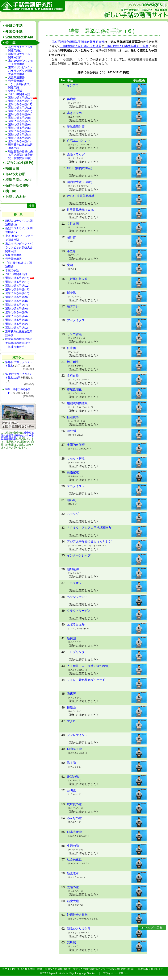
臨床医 (71, 694)
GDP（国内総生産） (80, 168)
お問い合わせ (19, 197)
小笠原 (71, 251)
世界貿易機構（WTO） (82, 210)
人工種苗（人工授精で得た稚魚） (89, 666)
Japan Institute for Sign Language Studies (72, 973)
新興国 (71, 638)
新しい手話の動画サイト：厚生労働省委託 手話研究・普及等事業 (136, 10)
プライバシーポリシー (116, 973)
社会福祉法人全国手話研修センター (17, 434)
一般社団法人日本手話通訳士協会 (126, 46)
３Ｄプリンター (77, 652)
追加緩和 (73, 569)
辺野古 (71, 237)
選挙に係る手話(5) (19, 128)
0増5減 (72, 431)
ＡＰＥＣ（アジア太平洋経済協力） (91, 528)
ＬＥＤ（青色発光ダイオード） (88, 680)
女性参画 (73, 224)
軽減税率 (73, 417)
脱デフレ (73, 306)
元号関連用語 (16, 81)
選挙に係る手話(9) (19, 114)
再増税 (71, 99)
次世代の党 (74, 804)
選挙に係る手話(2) (19, 138)
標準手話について (19, 180)
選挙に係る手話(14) (20, 98)
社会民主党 (74, 859)
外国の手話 (19, 31)
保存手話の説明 (19, 185)
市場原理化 (74, 389)
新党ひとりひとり (79, 929)
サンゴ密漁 (74, 334)
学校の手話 (15, 91)
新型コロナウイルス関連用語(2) (20, 49)
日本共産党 (74, 832)
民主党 (71, 763)
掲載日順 (19, 168)
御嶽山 (71, 707)
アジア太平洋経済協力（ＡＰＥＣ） (91, 541)
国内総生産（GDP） (80, 182)
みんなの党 (74, 818)
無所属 (71, 942)
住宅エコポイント (79, 141)
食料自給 (73, 375)
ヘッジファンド (77, 597)
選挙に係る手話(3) (19, 135)
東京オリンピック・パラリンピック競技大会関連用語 (20, 71)
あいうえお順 (19, 174)
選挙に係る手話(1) (19, 141)
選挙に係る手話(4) (19, 131)
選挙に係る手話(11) (20, 108)
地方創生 (73, 362)
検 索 (19, 191)
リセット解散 (76, 458)
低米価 (71, 348)
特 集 (19, 43)
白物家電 (73, 472)
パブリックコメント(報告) (19, 163)
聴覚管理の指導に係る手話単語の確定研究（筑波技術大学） (20, 155)
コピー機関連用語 (19, 94)
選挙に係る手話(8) (19, 118)
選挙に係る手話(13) (20, 101)
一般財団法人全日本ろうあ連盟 (81, 46)
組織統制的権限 (77, 403)
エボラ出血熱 (76, 624)
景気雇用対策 (76, 127)
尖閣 (70, 265)
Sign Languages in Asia (19, 37)
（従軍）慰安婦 (77, 279)
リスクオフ (74, 583)
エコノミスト (76, 486)
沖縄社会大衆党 (77, 915)
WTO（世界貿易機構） (82, 196)
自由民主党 (74, 749)
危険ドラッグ (76, 154)
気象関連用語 (16, 77)
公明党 (71, 790)
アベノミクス (76, 320)
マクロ (71, 721)
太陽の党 (73, 887)
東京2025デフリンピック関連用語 (21, 62)
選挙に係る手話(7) (19, 121)
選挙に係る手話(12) (20, 104)
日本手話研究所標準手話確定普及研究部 (78, 42)
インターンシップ (79, 555)
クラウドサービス (79, 611)
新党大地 (73, 901)
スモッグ (73, 514)
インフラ (73, 85)
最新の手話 (19, 26)
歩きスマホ (74, 113)
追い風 (71, 500)
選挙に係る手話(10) (20, 111)
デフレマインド (77, 735)
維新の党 (73, 777)
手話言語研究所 (33, 7)
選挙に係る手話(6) (19, 124)
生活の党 (73, 846)
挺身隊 (71, 293)
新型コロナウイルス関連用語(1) (20, 56)
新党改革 (73, 873)
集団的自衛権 (76, 445)
